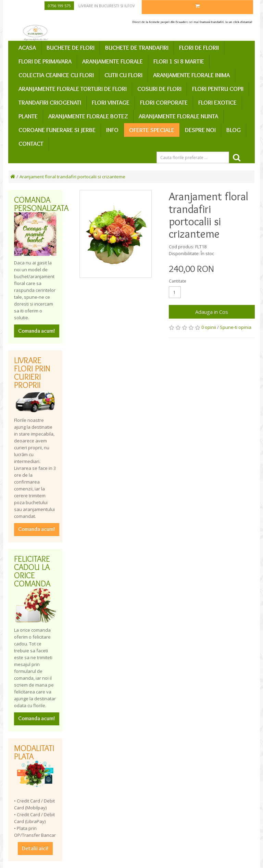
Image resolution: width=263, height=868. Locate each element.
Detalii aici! (35, 848)
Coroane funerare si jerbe (57, 130)
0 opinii (209, 327)
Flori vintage (111, 103)
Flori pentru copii (218, 89)
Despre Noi (200, 130)
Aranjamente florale (112, 61)
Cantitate (178, 281)
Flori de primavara (45, 61)
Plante (28, 116)
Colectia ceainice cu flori (56, 75)
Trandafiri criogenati (50, 103)
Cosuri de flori (159, 89)
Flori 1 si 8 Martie (179, 61)
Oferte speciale (152, 130)
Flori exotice (217, 103)
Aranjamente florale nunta (178, 116)
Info (112, 130)
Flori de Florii (199, 48)
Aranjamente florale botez (88, 116)
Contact (31, 144)
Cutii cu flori (123, 75)
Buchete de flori (71, 48)
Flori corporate (164, 103)
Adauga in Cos (212, 312)
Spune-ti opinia (236, 327)
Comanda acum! (37, 331)
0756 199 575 (59, 6)
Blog (234, 130)
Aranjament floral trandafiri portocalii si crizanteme (72, 177)
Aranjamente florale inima (191, 75)
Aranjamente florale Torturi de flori (73, 89)
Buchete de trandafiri (137, 48)
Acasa (27, 48)
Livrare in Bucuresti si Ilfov (107, 6)
